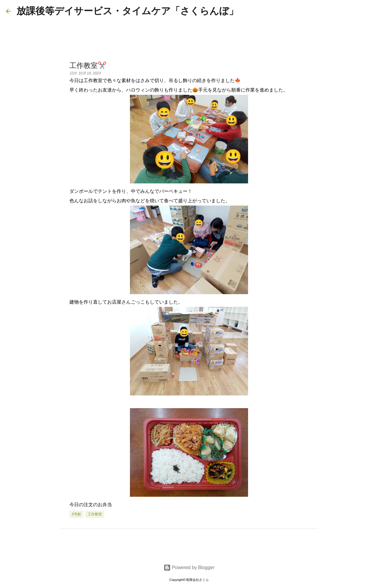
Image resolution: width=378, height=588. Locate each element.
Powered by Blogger (189, 567)
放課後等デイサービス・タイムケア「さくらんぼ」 (127, 11)
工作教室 (95, 514)
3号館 (76, 514)
